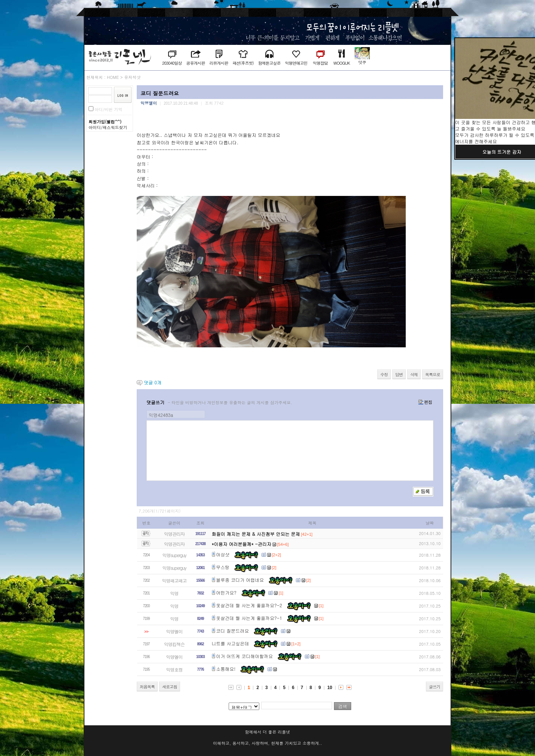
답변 (399, 374)
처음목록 (147, 687)
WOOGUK (341, 63)
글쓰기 (435, 687)
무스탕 (223, 567)
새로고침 (170, 687)
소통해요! (226, 669)
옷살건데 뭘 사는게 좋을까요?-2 (249, 605)
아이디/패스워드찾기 (108, 127)
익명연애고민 (296, 63)
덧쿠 (362, 62)
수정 (384, 374)
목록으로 (433, 374)
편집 (425, 402)
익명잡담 (320, 63)
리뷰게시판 (219, 63)
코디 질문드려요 (232, 631)
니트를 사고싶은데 (231, 643)
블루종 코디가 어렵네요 (240, 580)
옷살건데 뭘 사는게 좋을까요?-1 (249, 618)
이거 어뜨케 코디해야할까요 (244, 656)
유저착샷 (132, 77)
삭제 (414, 374)
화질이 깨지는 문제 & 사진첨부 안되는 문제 (256, 534)
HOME (113, 77)
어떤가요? (226, 592)
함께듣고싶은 (269, 63)
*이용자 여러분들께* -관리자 (242, 544)
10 (330, 688)
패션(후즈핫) (243, 63)
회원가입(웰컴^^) (105, 122)
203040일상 (172, 63)
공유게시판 (195, 63)
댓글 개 (153, 382)
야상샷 (223, 554)
